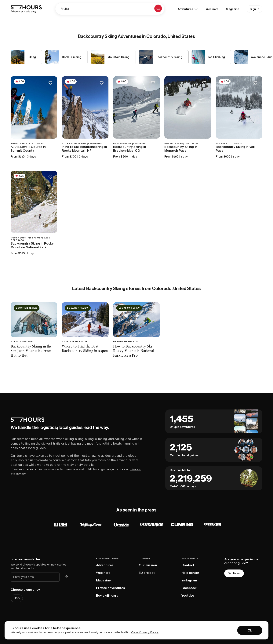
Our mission (148, 565)
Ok (250, 630)
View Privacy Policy (145, 632)
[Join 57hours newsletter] (66, 577)
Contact (188, 565)
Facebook (189, 588)
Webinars (212, 9)
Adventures (105, 565)
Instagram (189, 580)
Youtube (188, 595)
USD (17, 598)
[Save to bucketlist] (50, 83)
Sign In (255, 9)
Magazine (233, 9)
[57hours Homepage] (26, 9)
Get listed (234, 573)
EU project (147, 573)
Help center (190, 573)
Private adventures (111, 588)
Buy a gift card (107, 595)
